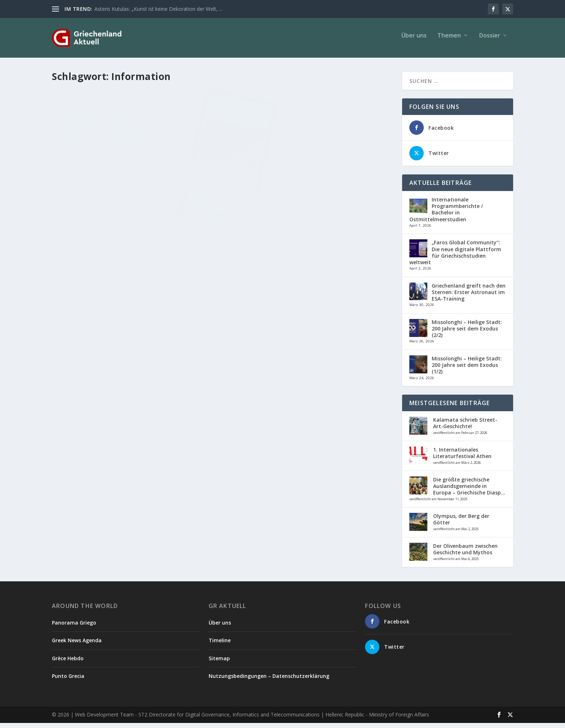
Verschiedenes (141, 221)
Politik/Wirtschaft (107, 221)
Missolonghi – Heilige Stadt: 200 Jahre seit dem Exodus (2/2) (467, 334)
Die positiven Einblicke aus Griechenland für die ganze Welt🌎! (132, 206)
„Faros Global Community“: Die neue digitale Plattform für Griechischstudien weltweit (455, 257)
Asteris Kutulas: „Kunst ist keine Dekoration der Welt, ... (158, 9)
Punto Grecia (68, 681)
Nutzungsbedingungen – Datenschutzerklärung (269, 681)
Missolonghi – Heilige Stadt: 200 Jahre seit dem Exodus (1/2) (467, 370)
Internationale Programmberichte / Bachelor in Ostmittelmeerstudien (446, 214)
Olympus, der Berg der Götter (461, 524)
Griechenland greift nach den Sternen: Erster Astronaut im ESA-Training (469, 297)
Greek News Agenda (77, 645)
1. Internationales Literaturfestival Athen (462, 458)
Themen (449, 41)
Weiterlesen (80, 258)
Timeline (220, 645)
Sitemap (219, 663)
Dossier (490, 41)
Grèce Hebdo (68, 663)
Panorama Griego (74, 628)
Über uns (414, 41)
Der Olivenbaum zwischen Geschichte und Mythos (465, 554)
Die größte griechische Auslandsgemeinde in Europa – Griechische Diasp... (469, 491)
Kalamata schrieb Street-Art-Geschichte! (465, 428)
